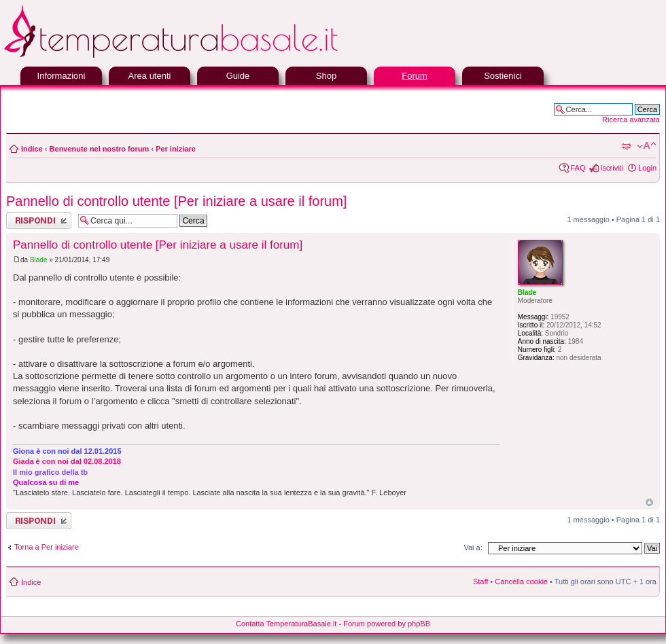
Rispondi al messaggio (39, 220)
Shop (326, 76)
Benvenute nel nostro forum (100, 149)
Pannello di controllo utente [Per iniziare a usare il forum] (176, 201)
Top (649, 502)
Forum (415, 76)
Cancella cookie (521, 582)
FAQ (578, 168)
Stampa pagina (626, 146)
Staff (480, 582)
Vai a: (473, 548)
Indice (32, 149)
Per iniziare (176, 149)
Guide (238, 76)
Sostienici (503, 76)
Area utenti (150, 76)
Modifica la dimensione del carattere (647, 146)
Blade (39, 260)
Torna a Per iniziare (47, 547)
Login (647, 168)
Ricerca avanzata (631, 120)
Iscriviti (612, 168)
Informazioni (62, 76)
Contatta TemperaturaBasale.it (286, 624)
